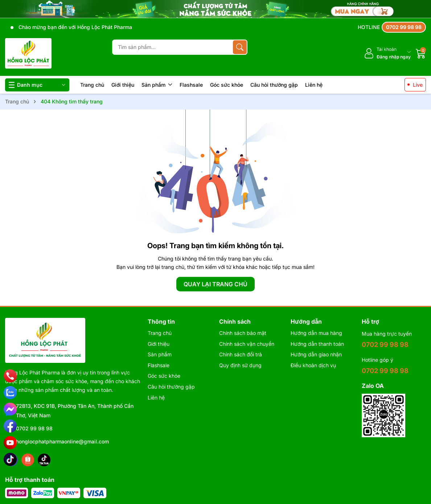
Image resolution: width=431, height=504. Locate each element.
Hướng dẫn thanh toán (317, 344)
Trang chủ (92, 85)
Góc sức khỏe (227, 85)
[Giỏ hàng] (421, 53)
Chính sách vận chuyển (247, 344)
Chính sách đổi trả (241, 354)
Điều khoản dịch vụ (313, 365)
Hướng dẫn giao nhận (316, 354)
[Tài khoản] (387, 53)
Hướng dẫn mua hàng (316, 333)
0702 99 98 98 (34, 428)
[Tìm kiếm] (240, 47)
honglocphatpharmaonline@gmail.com (62, 441)
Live (418, 85)
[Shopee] (28, 460)
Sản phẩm (157, 85)
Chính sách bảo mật (243, 333)
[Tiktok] (44, 460)
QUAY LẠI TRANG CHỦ (215, 284)
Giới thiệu (123, 85)
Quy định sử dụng (240, 365)
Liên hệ (314, 85)
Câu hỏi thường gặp (274, 85)
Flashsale (191, 85)
